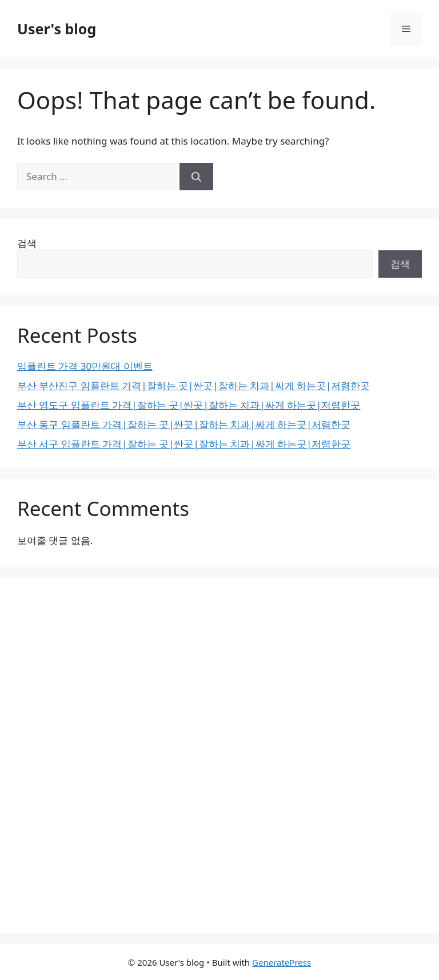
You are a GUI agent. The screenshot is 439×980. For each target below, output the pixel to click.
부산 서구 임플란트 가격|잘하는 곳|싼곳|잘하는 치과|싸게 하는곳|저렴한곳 (184, 444)
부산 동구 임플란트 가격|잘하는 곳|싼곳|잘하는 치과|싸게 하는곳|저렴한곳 (184, 424)
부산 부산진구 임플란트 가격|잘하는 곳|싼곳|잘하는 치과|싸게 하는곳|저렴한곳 (193, 385)
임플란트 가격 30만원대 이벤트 (85, 366)
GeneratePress (282, 962)
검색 (27, 243)
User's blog (57, 29)
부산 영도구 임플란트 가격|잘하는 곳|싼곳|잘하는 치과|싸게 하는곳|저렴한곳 (189, 405)
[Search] (196, 177)
